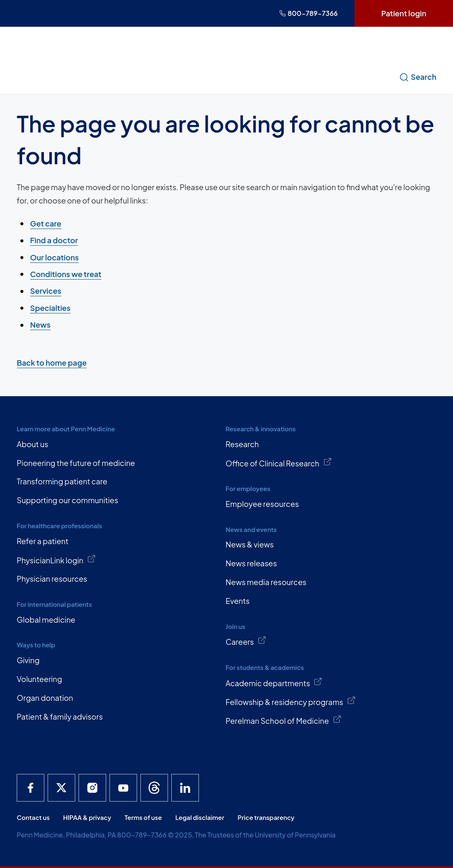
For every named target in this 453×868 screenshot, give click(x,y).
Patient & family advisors (60, 717)
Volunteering (39, 679)
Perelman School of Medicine (284, 720)
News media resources (266, 582)
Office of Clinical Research (279, 463)
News (40, 325)
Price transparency (266, 817)
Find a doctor (54, 240)
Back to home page (52, 363)
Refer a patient (43, 541)
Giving (28, 660)
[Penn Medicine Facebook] (31, 788)
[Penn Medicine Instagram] (92, 788)
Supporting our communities (67, 500)
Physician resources (52, 579)
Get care (46, 223)
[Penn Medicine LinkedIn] (185, 788)
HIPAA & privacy (87, 817)
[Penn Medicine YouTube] (123, 788)
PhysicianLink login (56, 560)
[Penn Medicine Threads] (154, 788)
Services (46, 291)
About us (32, 444)
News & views (250, 544)
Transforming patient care (62, 481)
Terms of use (143, 817)
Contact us (33, 817)
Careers (246, 641)
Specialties (50, 307)
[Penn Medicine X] (61, 788)
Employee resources (262, 504)
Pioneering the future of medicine (76, 463)
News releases (251, 563)
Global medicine (46, 620)
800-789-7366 (308, 13)
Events (238, 601)
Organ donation (45, 698)
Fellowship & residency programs (291, 701)
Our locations (54, 257)
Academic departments (274, 682)
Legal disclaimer (200, 817)
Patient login (404, 13)
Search (418, 77)
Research (242, 444)
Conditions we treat (66, 274)
